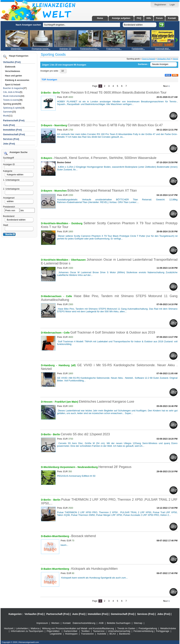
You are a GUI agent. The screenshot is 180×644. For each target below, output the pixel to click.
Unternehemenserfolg (119, 631)
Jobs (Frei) (9, 144)
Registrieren (160, 5)
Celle (70, 296)
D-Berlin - (47, 93)
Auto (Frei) (9, 125)
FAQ (139, 18)
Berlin (57, 93)
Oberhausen (79, 260)
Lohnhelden (22, 628)
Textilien (85, 631)
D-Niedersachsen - (53, 296)
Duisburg (77, 223)
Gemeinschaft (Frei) (14, 134)
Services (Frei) (11, 139)
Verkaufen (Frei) (34, 614)
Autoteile (102, 634)
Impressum (42, 623)
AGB (101, 623)
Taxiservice (99, 631)
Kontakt (172, 18)
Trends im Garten (126, 628)
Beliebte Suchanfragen (119, 623)
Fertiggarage (163, 631)
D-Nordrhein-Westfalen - (56, 223)
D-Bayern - (48, 125)
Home (100, 18)
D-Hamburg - (50, 365)
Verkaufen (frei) (164, 59)
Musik (6, 116)
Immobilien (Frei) (12, 130)
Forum (159, 18)
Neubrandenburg (88, 467)
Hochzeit (9, 628)
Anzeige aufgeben (121, 18)
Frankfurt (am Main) (67, 402)
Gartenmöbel (70, 631)
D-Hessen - (48, 402)
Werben (55, 623)
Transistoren (87, 634)
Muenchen (61, 191)
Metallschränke (168, 628)
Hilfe (149, 18)
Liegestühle (56, 634)
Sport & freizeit (149, 59)
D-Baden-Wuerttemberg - (56, 536)
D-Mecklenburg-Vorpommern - (59, 467)
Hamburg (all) (67, 365)
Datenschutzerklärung (84, 623)
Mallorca (35, 628)
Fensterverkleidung (143, 631)
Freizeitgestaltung (148, 628)
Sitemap (138, 623)
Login (172, 5)
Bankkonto (125, 634)
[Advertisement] (21, 75)
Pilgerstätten (53, 631)
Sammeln (8, 112)
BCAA (113, 634)
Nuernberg (61, 125)
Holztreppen (71, 634)
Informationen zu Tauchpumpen (27, 631)
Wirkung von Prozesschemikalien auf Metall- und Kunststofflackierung (78, 628)
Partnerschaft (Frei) (58, 614)
